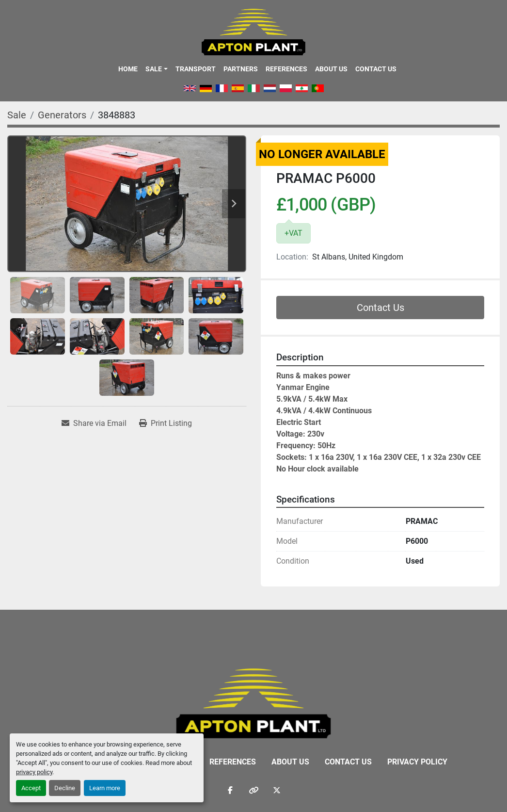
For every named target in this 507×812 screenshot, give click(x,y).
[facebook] (230, 790)
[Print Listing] (166, 423)
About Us (331, 69)
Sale (154, 69)
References (286, 69)
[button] (156, 69)
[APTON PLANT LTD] (254, 703)
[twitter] (277, 790)
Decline (65, 788)
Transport (196, 69)
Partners (241, 69)
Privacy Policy (417, 762)
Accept (31, 788)
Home (128, 69)
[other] (253, 790)
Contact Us (376, 69)
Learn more (105, 788)
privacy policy (34, 772)
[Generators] (62, 115)
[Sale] (17, 115)
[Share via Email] (94, 423)
